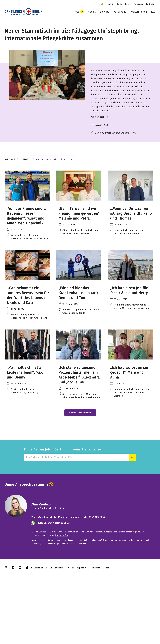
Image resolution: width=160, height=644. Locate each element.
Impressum (82, 627)
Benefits (105, 12)
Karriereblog (151, 4)
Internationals (138, 4)
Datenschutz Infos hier (76, 603)
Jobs (77, 12)
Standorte (110, 4)
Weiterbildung (139, 12)
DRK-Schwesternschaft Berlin (62, 627)
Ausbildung (120, 12)
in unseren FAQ (61, 594)
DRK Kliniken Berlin (39, 627)
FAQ (153, 12)
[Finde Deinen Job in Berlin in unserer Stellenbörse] (76, 516)
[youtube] (20, 628)
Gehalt (92, 12)
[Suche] (132, 516)
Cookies (106, 627)
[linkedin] (13, 628)
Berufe (119, 4)
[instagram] (6, 628)
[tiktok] (27, 628)
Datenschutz (95, 627)
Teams (127, 4)
